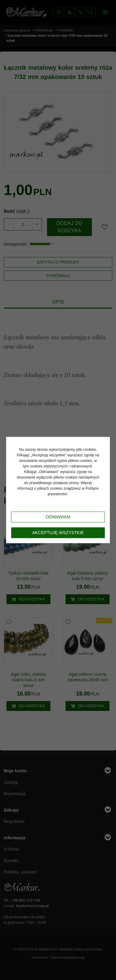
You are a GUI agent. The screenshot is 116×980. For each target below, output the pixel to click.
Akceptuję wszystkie (58, 533)
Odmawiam (58, 517)
